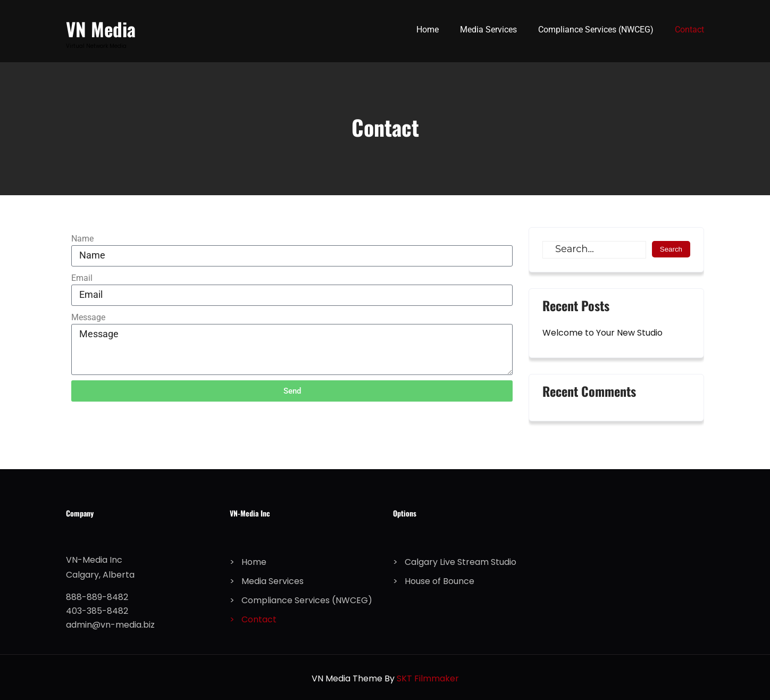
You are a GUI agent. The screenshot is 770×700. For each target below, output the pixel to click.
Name (82, 239)
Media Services (488, 30)
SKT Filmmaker (428, 678)
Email (82, 278)
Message (88, 317)
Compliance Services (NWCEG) (596, 30)
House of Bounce (440, 581)
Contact (689, 30)
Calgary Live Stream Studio (461, 562)
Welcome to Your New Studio (602, 333)
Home (428, 30)
